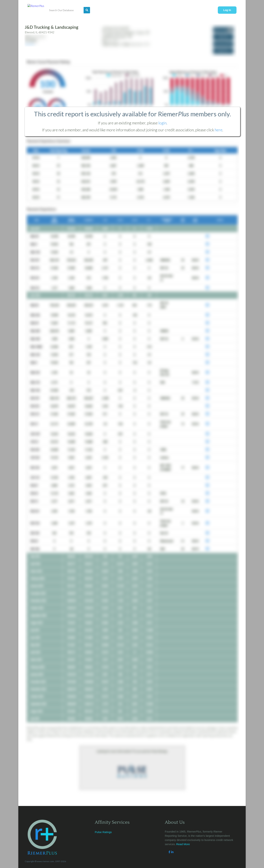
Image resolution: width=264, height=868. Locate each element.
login (162, 123)
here (219, 130)
